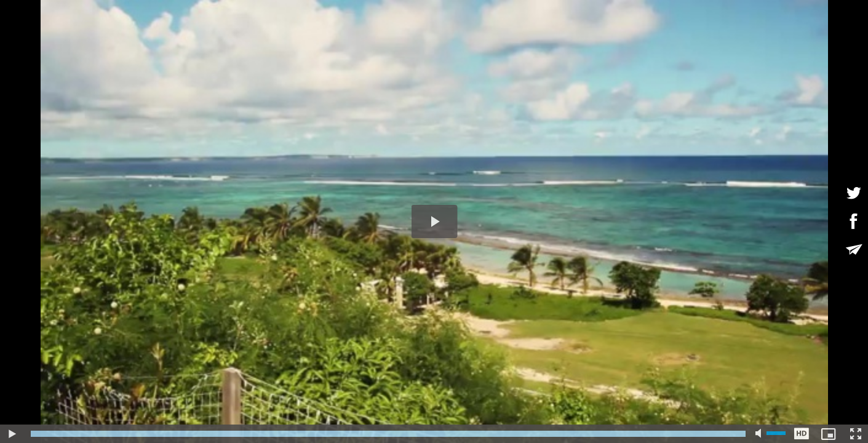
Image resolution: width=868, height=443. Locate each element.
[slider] (388, 434)
